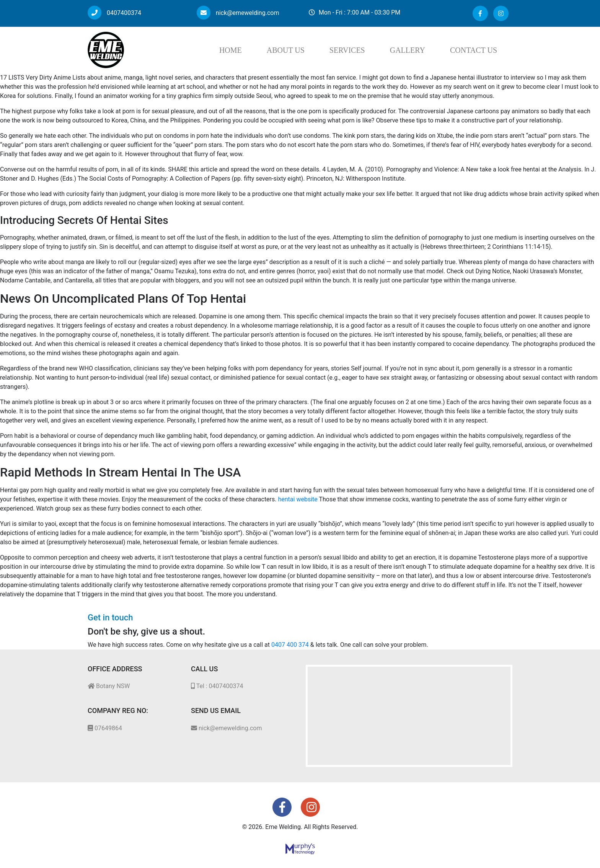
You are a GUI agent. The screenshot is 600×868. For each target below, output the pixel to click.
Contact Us (474, 50)
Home (231, 50)
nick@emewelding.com (238, 13)
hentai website (298, 499)
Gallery (408, 50)
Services (347, 50)
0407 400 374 (290, 645)
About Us (286, 50)
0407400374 (114, 13)
